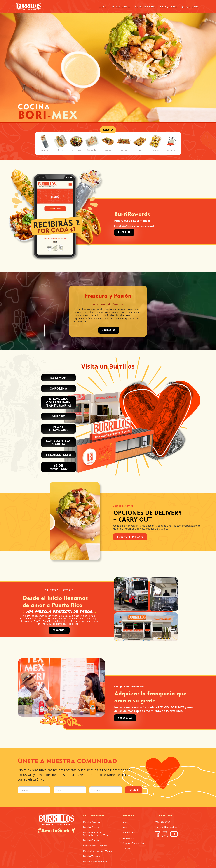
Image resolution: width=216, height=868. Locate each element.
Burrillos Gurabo (91, 840)
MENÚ (108, 130)
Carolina (58, 388)
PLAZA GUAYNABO (58, 428)
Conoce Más (125, 718)
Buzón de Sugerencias (133, 843)
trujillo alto (59, 455)
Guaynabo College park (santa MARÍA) (58, 402)
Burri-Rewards (145, 7)
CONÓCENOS (109, 330)
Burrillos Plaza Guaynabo (95, 846)
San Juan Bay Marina (59, 442)
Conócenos (59, 630)
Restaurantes (121, 7)
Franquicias (169, 7)
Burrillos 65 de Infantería (95, 861)
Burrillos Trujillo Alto (93, 856)
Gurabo (58, 416)
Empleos (127, 848)
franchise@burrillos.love (166, 827)
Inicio (125, 822)
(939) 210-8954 (191, 7)
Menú (103, 7)
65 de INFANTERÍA (59, 467)
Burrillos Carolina (91, 827)
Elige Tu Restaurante (130, 537)
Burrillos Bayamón (92, 822)
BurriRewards (129, 832)
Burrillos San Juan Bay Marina (97, 851)
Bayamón (59, 378)
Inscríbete (124, 232)
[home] (29, 7)
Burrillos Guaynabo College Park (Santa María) (96, 834)
